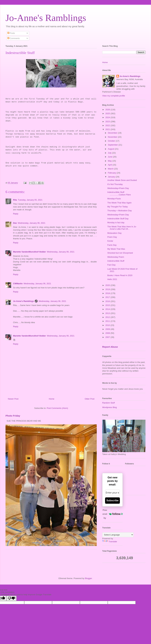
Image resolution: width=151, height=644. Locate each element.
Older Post (90, 399)
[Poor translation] (11, 598)
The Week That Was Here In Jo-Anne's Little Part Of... (122, 228)
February (112, 173)
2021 (108, 129)
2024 (108, 117)
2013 (108, 313)
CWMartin (18, 284)
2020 (108, 285)
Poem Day (112, 237)
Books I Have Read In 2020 (120, 275)
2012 (108, 317)
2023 (108, 122)
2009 (108, 329)
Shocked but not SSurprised (120, 253)
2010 (108, 325)
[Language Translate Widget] (118, 535)
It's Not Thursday (115, 184)
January (112, 177)
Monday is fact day (116, 223)
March (111, 169)
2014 (108, 309)
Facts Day (112, 245)
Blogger (88, 578)
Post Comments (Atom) (57, 408)
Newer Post (13, 399)
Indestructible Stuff (116, 261)
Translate (110, 542)
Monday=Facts (114, 199)
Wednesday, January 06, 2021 (32, 223)
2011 (108, 321)
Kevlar (110, 241)
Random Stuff (108, 403)
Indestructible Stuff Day (118, 219)
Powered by (113, 514)
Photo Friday (13, 416)
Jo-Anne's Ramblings (46, 18)
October (112, 141)
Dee (15, 223)
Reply (16, 214)
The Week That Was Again (119, 203)
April (110, 165)
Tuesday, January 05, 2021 (30, 200)
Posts (11, 33)
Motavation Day (114, 233)
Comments (14, 38)
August (111, 149)
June (110, 157)
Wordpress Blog (109, 407)
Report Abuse (110, 347)
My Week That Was (116, 249)
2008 (108, 333)
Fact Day (111, 265)
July (110, 153)
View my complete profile (114, 96)
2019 (108, 289)
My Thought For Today (117, 207)
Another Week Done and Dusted (122, 180)
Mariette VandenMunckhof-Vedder (29, 252)
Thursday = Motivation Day (119, 211)
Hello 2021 (112, 279)
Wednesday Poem (116, 257)
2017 (108, 297)
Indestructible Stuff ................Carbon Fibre (119, 193)
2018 (108, 293)
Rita (15, 200)
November (113, 137)
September (113, 145)
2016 (108, 301)
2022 (108, 125)
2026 (108, 110)
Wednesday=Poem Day (118, 188)
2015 (108, 305)
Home (52, 399)
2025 (108, 113)
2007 (108, 337)
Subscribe (112, 500)
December (113, 133)
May (110, 161)
